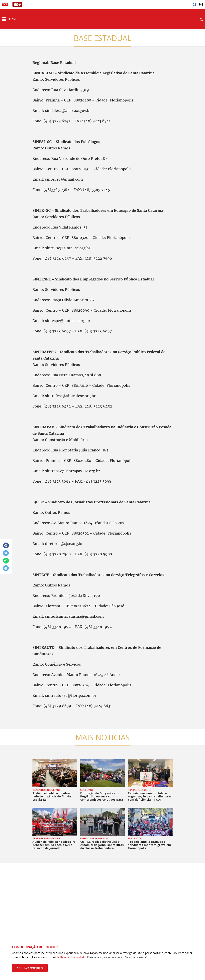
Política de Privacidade (71, 957)
